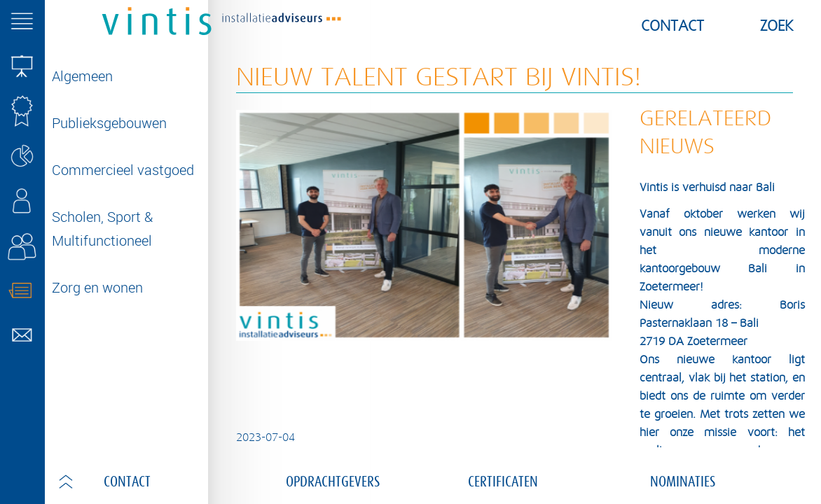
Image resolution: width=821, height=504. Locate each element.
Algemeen (82, 76)
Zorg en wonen (97, 287)
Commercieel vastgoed (123, 170)
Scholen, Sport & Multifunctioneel (102, 229)
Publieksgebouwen (109, 123)
